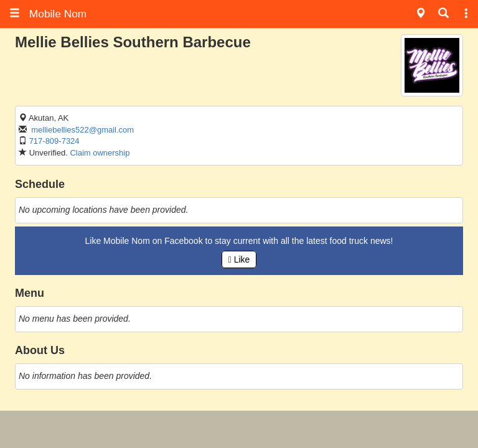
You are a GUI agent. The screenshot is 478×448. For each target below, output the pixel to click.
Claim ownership (100, 153)
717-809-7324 (54, 141)
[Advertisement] (239, 429)
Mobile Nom (48, 14)
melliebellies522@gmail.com (82, 130)
